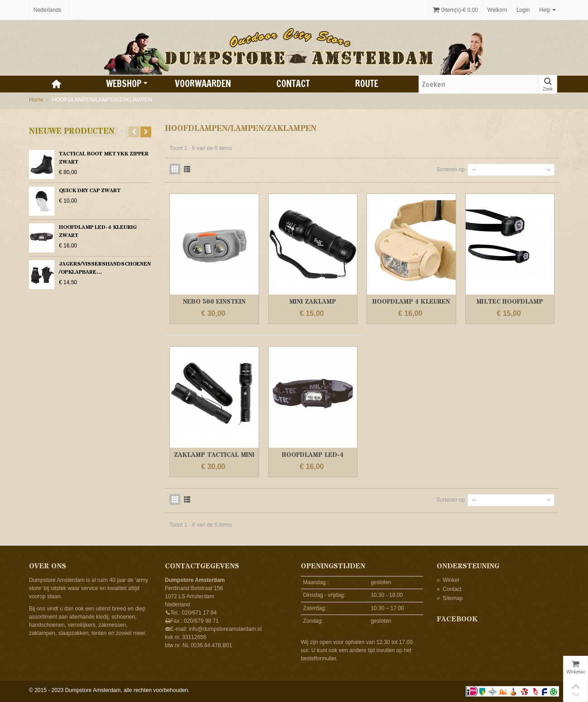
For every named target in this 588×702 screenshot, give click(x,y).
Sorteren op (451, 169)
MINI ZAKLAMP (313, 302)
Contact (293, 84)
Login (523, 10)
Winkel (448, 580)
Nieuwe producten (72, 131)
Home (36, 100)
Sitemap (450, 598)
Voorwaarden (203, 84)
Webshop (127, 84)
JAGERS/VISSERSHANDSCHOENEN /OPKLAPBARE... (105, 268)
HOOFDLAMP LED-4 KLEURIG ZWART (98, 231)
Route (367, 84)
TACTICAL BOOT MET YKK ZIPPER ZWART (104, 158)
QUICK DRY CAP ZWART (90, 191)
